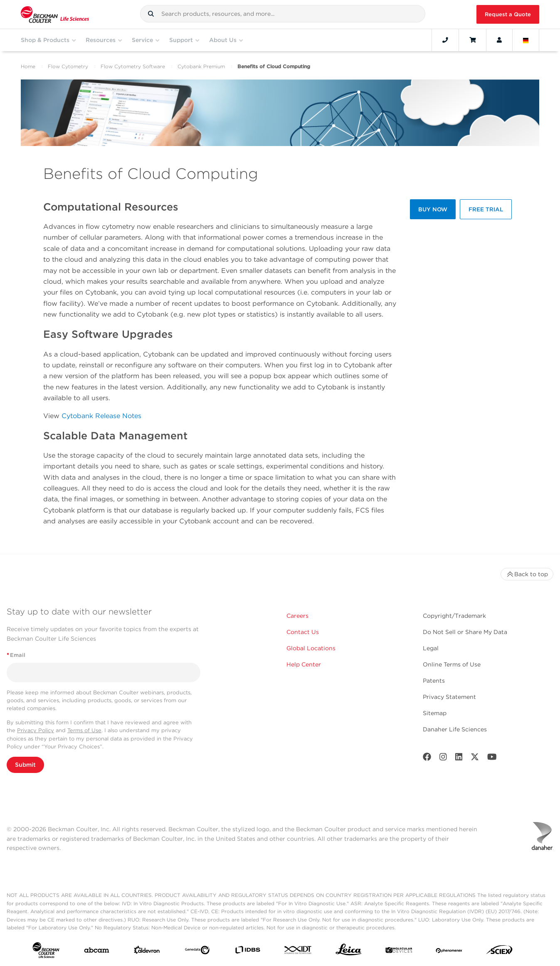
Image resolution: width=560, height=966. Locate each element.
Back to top (527, 574)
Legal (431, 648)
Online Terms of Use (452, 664)
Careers (297, 616)
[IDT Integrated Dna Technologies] (298, 952)
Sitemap (435, 713)
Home (28, 66)
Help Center (304, 664)
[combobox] (283, 14)
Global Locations (311, 648)
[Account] (499, 40)
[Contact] (445, 40)
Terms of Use (84, 730)
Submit (25, 765)
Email (16, 655)
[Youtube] (492, 759)
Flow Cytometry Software (133, 66)
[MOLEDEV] (399, 952)
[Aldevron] (147, 952)
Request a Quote (508, 14)
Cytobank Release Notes (101, 416)
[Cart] (472, 40)
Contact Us (303, 632)
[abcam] (97, 952)
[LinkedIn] (459, 759)
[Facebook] (427, 759)
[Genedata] (197, 952)
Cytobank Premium (201, 66)
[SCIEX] (500, 952)
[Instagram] (443, 759)
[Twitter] (475, 759)
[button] (151, 14)
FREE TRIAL (486, 209)
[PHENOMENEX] (449, 952)
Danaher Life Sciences (455, 729)
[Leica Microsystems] (349, 952)
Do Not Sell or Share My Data (465, 632)
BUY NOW (433, 209)
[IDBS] (248, 952)
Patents (434, 681)
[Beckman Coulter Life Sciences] (55, 14)
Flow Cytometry (68, 66)
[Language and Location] (526, 40)
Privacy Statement (449, 697)
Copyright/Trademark (454, 616)
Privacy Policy (36, 730)
